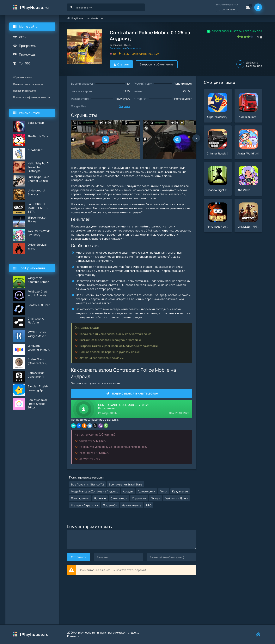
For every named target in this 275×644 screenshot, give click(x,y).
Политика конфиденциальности (32, 97)
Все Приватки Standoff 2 (87, 484)
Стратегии (139, 498)
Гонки (164, 491)
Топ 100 (25, 63)
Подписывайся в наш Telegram (132, 394)
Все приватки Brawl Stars (125, 484)
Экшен (155, 498)
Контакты (73, 636)
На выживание (132, 505)
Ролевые (100, 498)
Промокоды (28, 54)
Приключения (80, 498)
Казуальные (180, 491)
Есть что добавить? (227, 7)
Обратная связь (22, 77)
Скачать (121, 64)
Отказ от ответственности (28, 84)
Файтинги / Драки (176, 498)
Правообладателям (24, 91)
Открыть (124, 106)
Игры (23, 37)
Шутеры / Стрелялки (85, 505)
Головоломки (146, 491)
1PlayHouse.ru (34, 7)
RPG (149, 505)
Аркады (128, 491)
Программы (28, 46)
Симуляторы (134, 48)
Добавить (249, 64)
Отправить (79, 557)
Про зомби (110, 505)
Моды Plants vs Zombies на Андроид (95, 491)
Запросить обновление (157, 64)
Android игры (95, 18)
